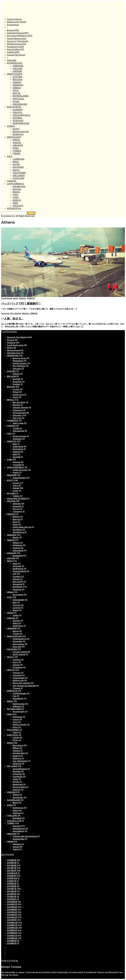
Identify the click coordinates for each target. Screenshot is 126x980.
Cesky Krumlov (20, 470)
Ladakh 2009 (13, 52)
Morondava (18, 644)
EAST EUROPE (14, 107)
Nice (15, 522)
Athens (22, 298)
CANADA (12, 181)
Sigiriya (16, 790)
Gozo (15, 662)
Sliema (16, 665)
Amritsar (17, 566)
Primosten (18, 449)
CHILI (16, 195)
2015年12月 (12, 878)
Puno (15, 727)
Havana (16, 462)
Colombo (17, 774)
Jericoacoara (19, 413)
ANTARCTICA (14, 208)
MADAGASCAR (21, 132)
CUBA (16, 197)
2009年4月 (12, 912)
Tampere (17, 511)
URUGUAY (18, 206)
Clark (15, 732)
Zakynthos (18, 550)
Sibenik (16, 452)
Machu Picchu (20, 724)
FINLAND (17, 69)
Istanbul (17, 826)
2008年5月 (12, 941)
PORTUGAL (18, 99)
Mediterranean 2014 (16, 44)
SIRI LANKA (19, 176)
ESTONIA (17, 118)
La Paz (16, 389)
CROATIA (17, 113)
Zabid (16, 849)
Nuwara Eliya (19, 787)
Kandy (16, 782)
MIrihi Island (19, 654)
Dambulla (18, 777)
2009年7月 (12, 904)
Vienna (16, 374)
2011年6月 (11, 899)
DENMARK (18, 66)
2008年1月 (12, 943)
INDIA (16, 162)
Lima (15, 722)
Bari (15, 602)
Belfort (16, 517)
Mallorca (17, 758)
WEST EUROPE (15, 74)
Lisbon (16, 738)
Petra (15, 623)
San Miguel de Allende (24, 686)
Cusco (16, 719)
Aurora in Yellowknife (18, 41)
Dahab (16, 488)
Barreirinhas (19, 402)
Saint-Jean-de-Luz (22, 527)
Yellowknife (18, 431)
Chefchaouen (19, 693)
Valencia (17, 764)
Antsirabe (17, 641)
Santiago (17, 439)
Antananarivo (19, 639)
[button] (31, 213)
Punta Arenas (19, 436)
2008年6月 (12, 938)
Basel (15, 803)
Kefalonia (17, 545)
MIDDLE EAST (14, 137)
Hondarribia (19, 753)
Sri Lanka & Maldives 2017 (20, 36)
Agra (15, 563)
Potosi (16, 392)
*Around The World (11, 313)
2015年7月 (12, 881)
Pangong (17, 584)
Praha (16, 472)
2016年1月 (11, 876)
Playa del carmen (22, 683)
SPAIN (16, 102)
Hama (16, 810)
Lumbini (17, 576)
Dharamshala (19, 571)
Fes (14, 696)
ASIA (10, 156)
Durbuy (16, 384)
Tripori (16, 634)
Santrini (17, 548)
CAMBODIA (19, 159)
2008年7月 (12, 936)
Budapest (18, 556)
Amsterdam (19, 711)
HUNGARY (18, 121)
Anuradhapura (20, 769)
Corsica (16, 605)
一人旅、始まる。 (13, 319)
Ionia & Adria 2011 (16, 49)
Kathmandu (19, 704)
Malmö (16, 795)
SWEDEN (17, 71)
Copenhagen (19, 478)
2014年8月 (12, 886)
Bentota (17, 771)
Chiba (16, 615)
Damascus (18, 808)
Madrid (16, 756)
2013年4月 (12, 897)
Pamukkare (18, 831)
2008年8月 (12, 933)
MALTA (17, 93)
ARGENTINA (19, 187)
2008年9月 (12, 930)
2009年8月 (12, 902)
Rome (16, 610)
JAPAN (16, 165)
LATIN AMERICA (15, 184)
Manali (16, 579)
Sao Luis (17, 418)
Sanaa (16, 847)
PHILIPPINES (19, 173)
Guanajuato (19, 678)
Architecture (13, 25)
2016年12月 (12, 873)
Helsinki (17, 504)
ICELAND (12, 60)
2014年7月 (12, 889)
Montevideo (19, 839)
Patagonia (18, 361)
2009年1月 (12, 920)
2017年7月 (12, 868)
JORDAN (17, 143)
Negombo (18, 784)
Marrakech (18, 698)
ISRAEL (16, 140)
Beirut (16, 631)
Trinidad (17, 465)
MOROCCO (18, 134)
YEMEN (16, 154)
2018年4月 (12, 863)
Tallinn (16, 496)
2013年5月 (11, 894)
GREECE (17, 88)
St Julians (17, 667)
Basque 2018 (13, 30)
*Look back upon (10, 298)
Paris (15, 524)
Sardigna (17, 530)
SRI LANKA (12, 766)
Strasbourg (18, 532)
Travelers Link (14, 821)
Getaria (16, 751)
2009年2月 (12, 917)
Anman (16, 621)
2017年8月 (12, 865)
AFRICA (11, 126)
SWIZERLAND (20, 104)
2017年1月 (11, 871)
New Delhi (18, 582)
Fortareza (18, 410)
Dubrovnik (18, 446)
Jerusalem (18, 595)
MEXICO (17, 200)
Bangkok (17, 818)
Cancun (16, 673)
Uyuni (15, 397)
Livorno (16, 608)
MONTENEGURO (21, 123)
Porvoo (16, 509)
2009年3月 (12, 915)
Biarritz (16, 519)
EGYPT (16, 129)
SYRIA (16, 148)
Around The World (16, 55)
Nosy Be (17, 647)
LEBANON (18, 145)
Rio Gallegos (19, 366)
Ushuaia (17, 369)
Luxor (15, 491)
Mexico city (18, 680)
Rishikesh (17, 587)
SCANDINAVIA (15, 63)
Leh (14, 574)
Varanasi (17, 589)
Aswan (16, 483)
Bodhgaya (18, 569)
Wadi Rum (18, 626)
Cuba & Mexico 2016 (16, 39)
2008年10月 (12, 928)
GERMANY (18, 85)
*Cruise (11, 340)
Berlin (16, 537)
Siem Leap (18, 423)
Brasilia (16, 405)
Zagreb (16, 457)
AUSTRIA (17, 77)
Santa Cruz (18, 395)
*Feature (11, 343)
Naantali (17, 506)
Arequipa (17, 717)
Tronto (16, 428)
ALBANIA (18, 110)
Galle (15, 779)
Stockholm (18, 797)
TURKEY (17, 151)
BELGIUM (17, 80)
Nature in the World (16, 22)
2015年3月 (11, 884)
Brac (15, 444)
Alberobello (18, 600)
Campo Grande (20, 407)
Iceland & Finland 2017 (18, 33)
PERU (15, 203)
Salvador (17, 415)
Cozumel (17, 675)
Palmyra (17, 813)
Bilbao (16, 748)
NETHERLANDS (21, 96)
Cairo (15, 485)
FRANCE (17, 82)
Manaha (17, 844)
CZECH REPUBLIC (21, 115)
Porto (15, 740)
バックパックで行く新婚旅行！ (21, 304)
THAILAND (18, 178)
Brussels (17, 382)
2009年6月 (12, 907)
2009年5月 (12, 910)
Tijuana (16, 688)
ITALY (16, 91)
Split (15, 454)
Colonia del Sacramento (25, 836)
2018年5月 (12, 860)
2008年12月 (12, 923)
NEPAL (16, 170)
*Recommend (14, 350)
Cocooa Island (20, 652)
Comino (17, 660)
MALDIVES (18, 167)
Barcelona (18, 745)
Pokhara (17, 706)
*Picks (10, 348)
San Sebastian (20, 761)
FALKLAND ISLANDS (17, 498)
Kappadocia (19, 829)
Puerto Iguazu (20, 363)
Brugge (16, 379)
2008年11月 (12, 925)
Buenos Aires (19, 358)
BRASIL (16, 192)
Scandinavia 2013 (15, 47)
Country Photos (14, 19)
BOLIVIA (17, 189)
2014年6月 (12, 891)
